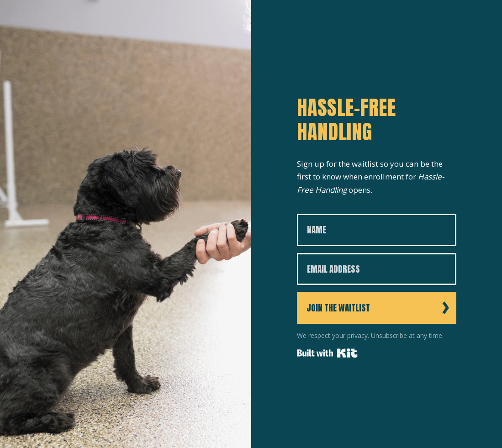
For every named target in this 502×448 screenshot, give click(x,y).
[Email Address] (377, 269)
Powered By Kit (327, 353)
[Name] (377, 230)
